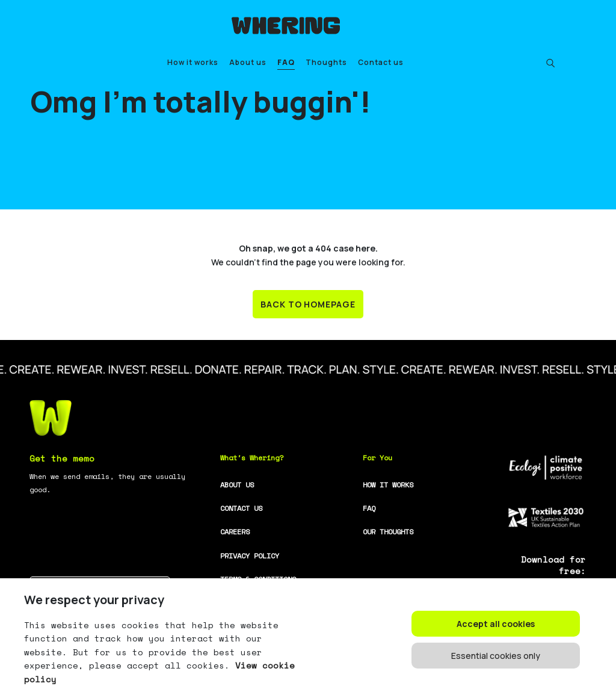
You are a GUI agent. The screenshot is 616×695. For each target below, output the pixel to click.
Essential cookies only (496, 656)
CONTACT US (241, 508)
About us (248, 62)
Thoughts (326, 62)
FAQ (286, 62)
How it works (193, 62)
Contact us (381, 62)
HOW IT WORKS (388, 485)
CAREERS (235, 532)
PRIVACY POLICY (250, 556)
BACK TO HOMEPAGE (308, 304)
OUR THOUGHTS (388, 532)
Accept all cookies (496, 624)
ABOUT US (237, 485)
